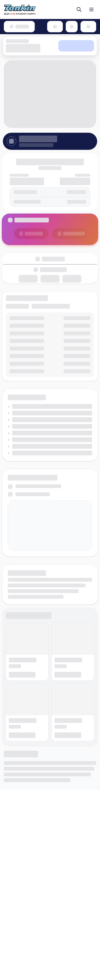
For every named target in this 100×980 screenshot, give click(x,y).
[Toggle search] (79, 9)
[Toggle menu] (91, 9)
